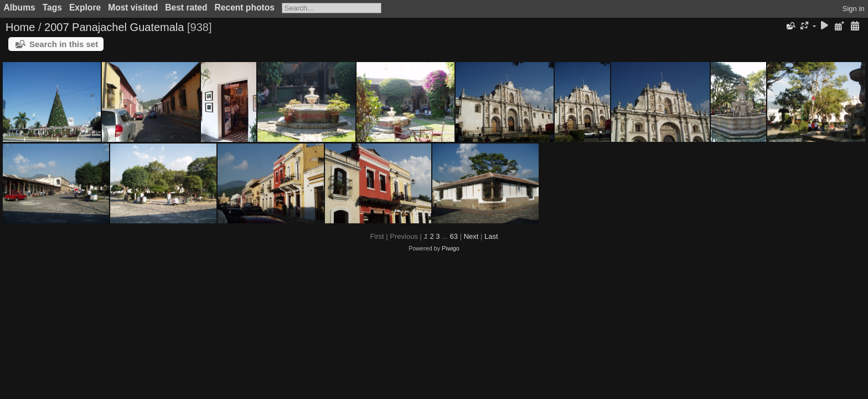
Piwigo (451, 248)
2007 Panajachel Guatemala (114, 27)
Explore (85, 7)
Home (20, 27)
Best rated (186, 7)
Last (491, 236)
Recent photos (245, 7)
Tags (52, 7)
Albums (20, 7)
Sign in (854, 9)
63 (454, 236)
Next (471, 236)
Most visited (133, 7)
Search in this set (64, 44)
